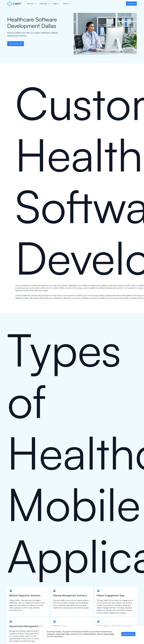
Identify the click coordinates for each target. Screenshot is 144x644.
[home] (14, 4)
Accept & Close (128, 634)
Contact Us (131, 4)
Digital (55, 4)
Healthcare (43, 4)
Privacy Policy (109, 634)
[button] (32, 4)
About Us (31, 4)
